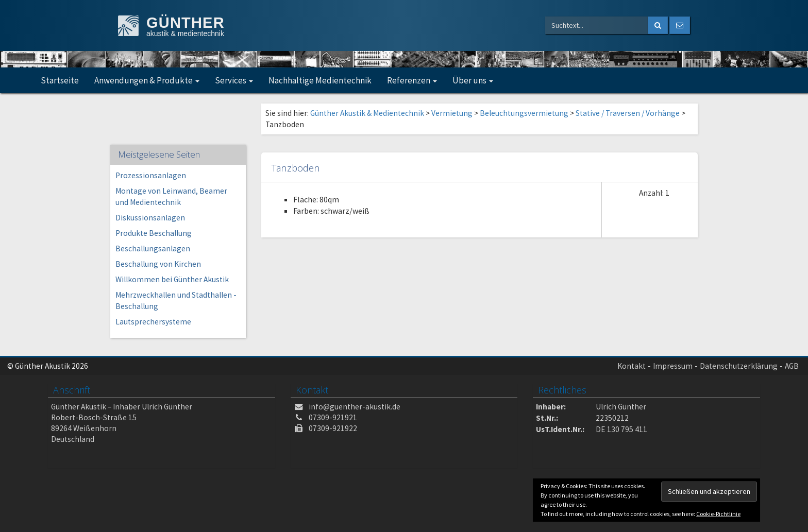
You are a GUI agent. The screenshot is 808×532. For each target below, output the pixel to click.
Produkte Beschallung (154, 233)
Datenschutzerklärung (739, 366)
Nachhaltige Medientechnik (320, 80)
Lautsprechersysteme (153, 322)
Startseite (60, 80)
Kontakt (632, 366)
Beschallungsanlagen (153, 248)
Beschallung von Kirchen (158, 264)
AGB (792, 366)
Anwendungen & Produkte (147, 80)
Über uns (473, 80)
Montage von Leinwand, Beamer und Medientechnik (171, 196)
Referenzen (412, 80)
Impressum (673, 366)
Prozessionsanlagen (151, 175)
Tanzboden (296, 168)
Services (234, 80)
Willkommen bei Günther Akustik (172, 279)
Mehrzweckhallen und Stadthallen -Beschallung (176, 301)
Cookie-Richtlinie (718, 514)
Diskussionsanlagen (150, 218)
